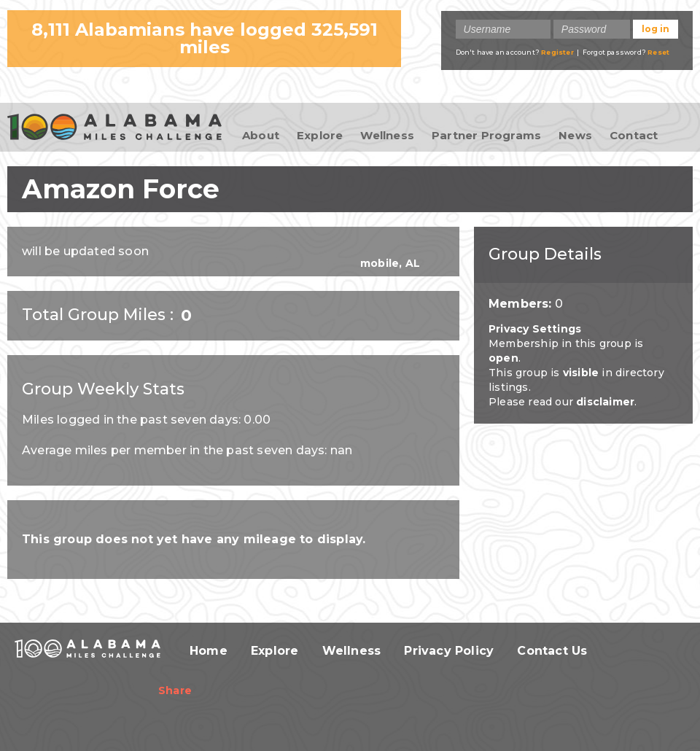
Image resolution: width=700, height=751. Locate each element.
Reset (658, 52)
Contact (634, 135)
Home (209, 651)
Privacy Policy (449, 651)
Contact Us (552, 651)
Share (175, 690)
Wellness (387, 135)
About (261, 135)
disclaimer (605, 402)
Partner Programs (486, 135)
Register (557, 52)
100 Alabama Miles (114, 128)
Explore (320, 135)
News (575, 135)
